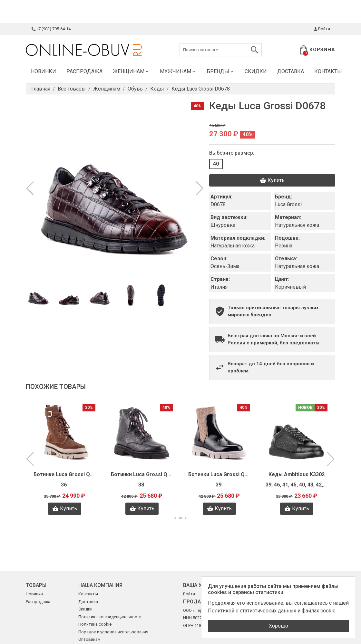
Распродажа (84, 71)
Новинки (44, 71)
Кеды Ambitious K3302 (297, 474)
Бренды (220, 71)
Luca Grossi (288, 204)
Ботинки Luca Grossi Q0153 (142, 474)
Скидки (256, 71)
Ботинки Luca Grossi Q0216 (64, 474)
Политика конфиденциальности (110, 617)
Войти (322, 29)
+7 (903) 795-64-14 (51, 29)
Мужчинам (178, 71)
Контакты (328, 71)
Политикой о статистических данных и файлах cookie (272, 611)
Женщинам (131, 71)
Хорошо (278, 626)
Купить (272, 180)
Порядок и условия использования (113, 632)
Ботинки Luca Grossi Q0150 (219, 474)
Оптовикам (89, 639)
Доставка (291, 71)
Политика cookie (95, 624)
